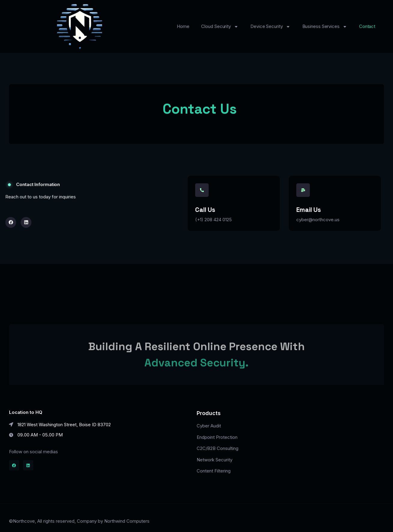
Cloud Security (220, 27)
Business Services (325, 27)
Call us (205, 210)
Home (183, 26)
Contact (367, 26)
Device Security (270, 27)
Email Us (309, 210)
